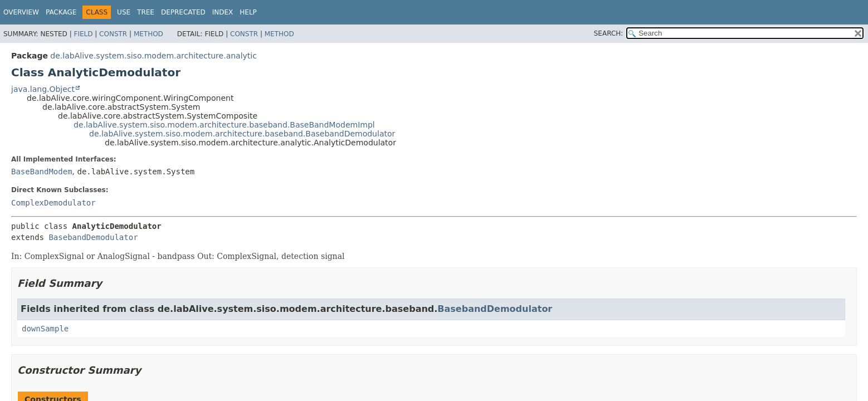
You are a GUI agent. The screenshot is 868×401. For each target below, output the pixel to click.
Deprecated (183, 12)
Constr (113, 34)
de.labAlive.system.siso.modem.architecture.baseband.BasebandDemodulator (242, 134)
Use (124, 12)
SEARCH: (609, 33)
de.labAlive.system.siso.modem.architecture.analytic (153, 56)
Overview (21, 12)
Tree (146, 12)
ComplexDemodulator (53, 203)
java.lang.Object (43, 89)
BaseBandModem (42, 172)
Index (223, 12)
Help (248, 12)
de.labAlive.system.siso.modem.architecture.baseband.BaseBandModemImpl (224, 125)
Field (83, 34)
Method (148, 34)
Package (61, 12)
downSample (45, 329)
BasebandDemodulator (93, 237)
